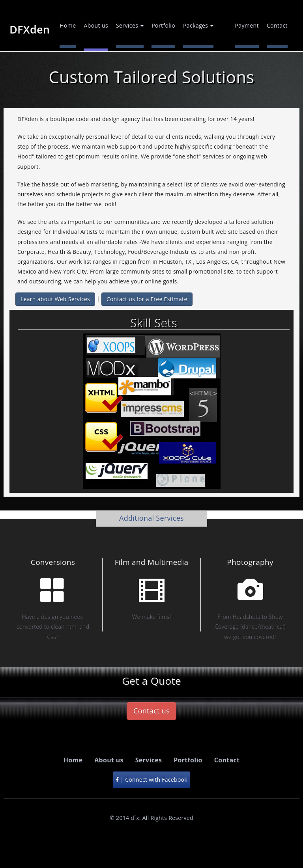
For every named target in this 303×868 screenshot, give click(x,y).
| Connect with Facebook (151, 780)
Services (130, 25)
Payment (247, 25)
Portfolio (163, 25)
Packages (198, 25)
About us (96, 25)
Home (68, 25)
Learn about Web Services (55, 299)
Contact (277, 25)
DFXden (30, 29)
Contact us (151, 711)
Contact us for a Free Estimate (147, 299)
